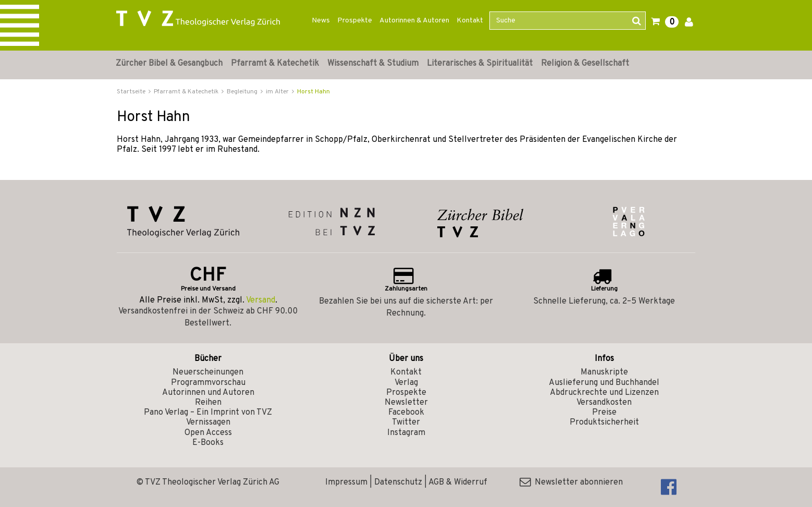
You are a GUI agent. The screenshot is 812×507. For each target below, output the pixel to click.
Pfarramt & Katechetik (275, 64)
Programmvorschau (208, 383)
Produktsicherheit (604, 422)
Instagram (406, 433)
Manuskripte (604, 372)
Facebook (406, 413)
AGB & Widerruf (458, 482)
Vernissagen (208, 422)
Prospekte (355, 21)
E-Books (208, 443)
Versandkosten (604, 403)
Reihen (208, 403)
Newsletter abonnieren (571, 482)
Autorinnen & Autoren (414, 21)
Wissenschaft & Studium (373, 64)
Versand (261, 300)
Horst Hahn (313, 92)
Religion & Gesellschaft (585, 64)
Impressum (346, 482)
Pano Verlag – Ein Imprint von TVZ (208, 413)
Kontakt (470, 21)
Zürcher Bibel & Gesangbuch (169, 64)
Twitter (406, 422)
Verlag (406, 383)
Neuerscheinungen (208, 372)
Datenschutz (398, 482)
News (321, 21)
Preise (604, 413)
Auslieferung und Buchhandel (604, 383)
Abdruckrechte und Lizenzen (604, 393)
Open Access (208, 433)
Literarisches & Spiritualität (480, 64)
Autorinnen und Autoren (208, 393)
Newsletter (406, 403)
